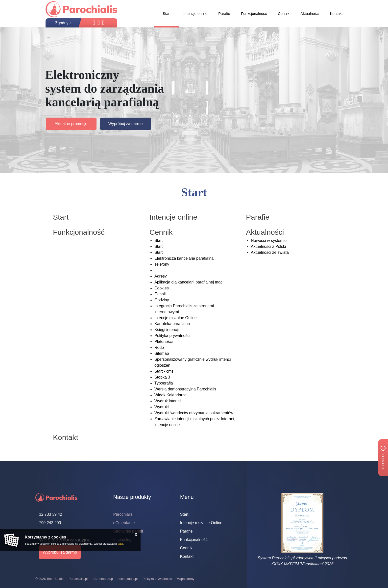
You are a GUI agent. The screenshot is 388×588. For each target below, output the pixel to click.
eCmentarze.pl (103, 579)
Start (159, 241)
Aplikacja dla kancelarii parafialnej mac (188, 282)
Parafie (186, 531)
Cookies (162, 288)
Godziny (162, 300)
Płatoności (164, 342)
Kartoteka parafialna (172, 324)
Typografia (164, 383)
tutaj (120, 544)
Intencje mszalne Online (176, 318)
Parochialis (123, 514)
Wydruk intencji (168, 401)
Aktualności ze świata (270, 252)
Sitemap (162, 353)
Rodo (159, 347)
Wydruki (162, 407)
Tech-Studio (55, 579)
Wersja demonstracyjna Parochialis (185, 389)
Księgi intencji (167, 330)
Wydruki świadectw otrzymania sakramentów (194, 413)
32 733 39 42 (51, 514)
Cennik (186, 548)
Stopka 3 (162, 377)
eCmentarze (124, 523)
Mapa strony (186, 579)
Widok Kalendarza (170, 395)
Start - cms (164, 371)
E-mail (160, 294)
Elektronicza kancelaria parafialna (184, 258)
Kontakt (187, 556)
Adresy (161, 276)
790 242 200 (50, 523)
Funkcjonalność (194, 540)
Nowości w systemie (269, 241)
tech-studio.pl (128, 579)
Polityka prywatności (172, 336)
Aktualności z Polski (268, 246)
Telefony (162, 264)
